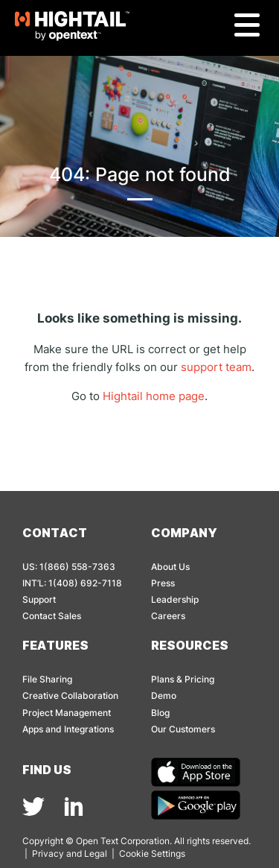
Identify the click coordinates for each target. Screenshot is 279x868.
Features (55, 645)
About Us (170, 567)
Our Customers (183, 729)
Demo (164, 696)
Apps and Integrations (68, 729)
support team (216, 367)
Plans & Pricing (183, 679)
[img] (33, 807)
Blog (160, 713)
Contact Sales (52, 616)
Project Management (67, 713)
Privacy (48, 853)
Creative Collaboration (70, 696)
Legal (96, 853)
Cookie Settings (152, 853)
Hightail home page (154, 396)
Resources (190, 645)
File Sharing (47, 679)
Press (163, 583)
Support (39, 599)
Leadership (175, 599)
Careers (168, 616)
